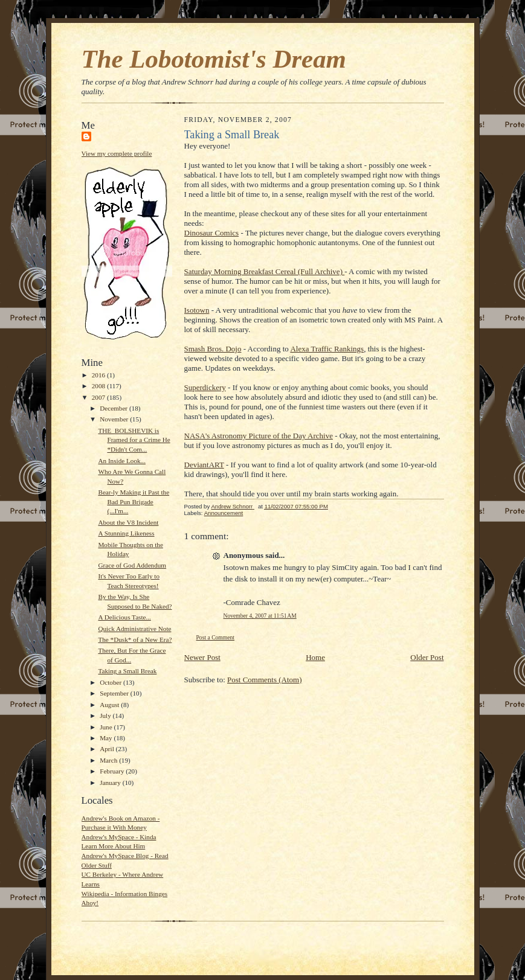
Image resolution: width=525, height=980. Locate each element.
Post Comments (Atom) (265, 680)
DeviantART (204, 465)
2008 (99, 386)
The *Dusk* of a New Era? (135, 639)
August (110, 705)
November (115, 419)
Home (315, 657)
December (114, 408)
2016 (99, 375)
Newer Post (202, 657)
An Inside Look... (122, 461)
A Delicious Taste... (124, 617)
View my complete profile (117, 153)
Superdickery (205, 387)
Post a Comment (216, 637)
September (115, 693)
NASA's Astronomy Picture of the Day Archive (259, 436)
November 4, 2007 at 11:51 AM (260, 616)
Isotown (197, 310)
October (111, 682)
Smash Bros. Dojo (213, 349)
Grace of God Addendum (132, 565)
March (109, 760)
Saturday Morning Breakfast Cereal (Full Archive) (265, 271)
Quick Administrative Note (134, 629)
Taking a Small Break (127, 671)
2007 (99, 397)
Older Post (427, 657)
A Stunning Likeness (126, 533)
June (107, 727)
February (113, 771)
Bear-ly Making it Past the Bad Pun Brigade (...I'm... (134, 501)
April (108, 749)
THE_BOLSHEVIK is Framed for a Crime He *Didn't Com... (134, 440)
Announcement (224, 513)
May (107, 738)
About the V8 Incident (128, 522)
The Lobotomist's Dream (214, 59)
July (106, 716)
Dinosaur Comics (212, 233)
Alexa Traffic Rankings (327, 349)
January (111, 783)
